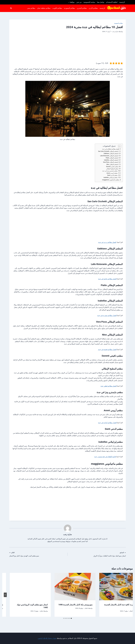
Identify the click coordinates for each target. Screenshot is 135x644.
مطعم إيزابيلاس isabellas (111, 177)
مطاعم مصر (31, 8)
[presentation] (112, 587)
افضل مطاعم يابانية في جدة (107, 279)
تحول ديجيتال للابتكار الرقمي (47, 638)
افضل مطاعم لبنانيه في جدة (107, 423)
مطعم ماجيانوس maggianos (111, 180)
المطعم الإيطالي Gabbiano (111, 153)
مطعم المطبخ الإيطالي (112, 169)
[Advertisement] (68, 49)
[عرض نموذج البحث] (11, 8)
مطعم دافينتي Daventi (112, 167)
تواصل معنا (101, 2)
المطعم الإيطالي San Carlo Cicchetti (108, 151)
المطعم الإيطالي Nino (112, 164)
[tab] (71, 618)
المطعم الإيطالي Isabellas (111, 160)
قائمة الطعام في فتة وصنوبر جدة (105, 457)
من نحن (79, 2)
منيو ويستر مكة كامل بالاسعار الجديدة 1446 (23, 605)
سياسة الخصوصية (89, 2)
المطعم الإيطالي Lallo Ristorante (109, 156)
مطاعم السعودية (69, 8)
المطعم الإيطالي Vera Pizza (111, 162)
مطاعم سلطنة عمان (44, 8)
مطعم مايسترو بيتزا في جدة (110, 171)
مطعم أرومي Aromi (112, 173)
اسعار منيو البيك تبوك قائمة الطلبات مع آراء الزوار (97, 554)
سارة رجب (115, 31)
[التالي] (5, 595)
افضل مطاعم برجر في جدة (107, 242)
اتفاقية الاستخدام (112, 2)
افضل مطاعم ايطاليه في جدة (111, 149)
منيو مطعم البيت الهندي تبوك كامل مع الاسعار (38, 554)
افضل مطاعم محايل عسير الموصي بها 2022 (112, 605)
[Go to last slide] (130, 595)
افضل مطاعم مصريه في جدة (107, 315)
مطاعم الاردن (93, 8)
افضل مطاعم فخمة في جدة (107, 349)
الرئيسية (122, 2)
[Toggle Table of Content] (119, 146)
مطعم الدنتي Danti (112, 175)
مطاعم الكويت (57, 8)
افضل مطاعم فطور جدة (109, 386)
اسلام (79, 611)
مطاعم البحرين (82, 8)
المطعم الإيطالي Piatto (112, 158)
